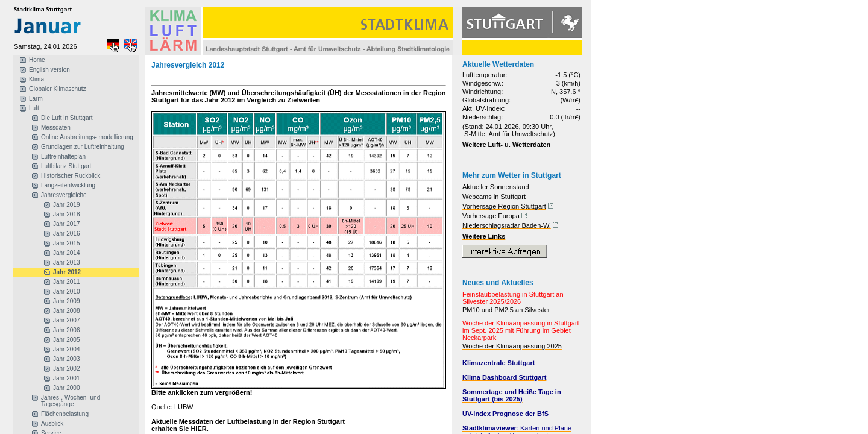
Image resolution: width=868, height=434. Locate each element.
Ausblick (52, 423)
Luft (34, 108)
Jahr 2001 (66, 378)
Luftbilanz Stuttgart (66, 166)
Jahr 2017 (66, 224)
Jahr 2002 (66, 369)
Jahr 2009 (66, 301)
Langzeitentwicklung (68, 185)
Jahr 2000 (66, 388)
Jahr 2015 (66, 243)
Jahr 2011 (66, 282)
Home (37, 60)
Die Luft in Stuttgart (67, 118)
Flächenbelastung (65, 414)
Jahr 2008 (66, 311)
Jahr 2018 (66, 214)
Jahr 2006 (66, 330)
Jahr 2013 (66, 263)
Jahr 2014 (66, 253)
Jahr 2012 (67, 272)
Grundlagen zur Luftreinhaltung (83, 147)
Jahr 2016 (66, 234)
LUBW (184, 407)
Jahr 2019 (66, 205)
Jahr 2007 (66, 320)
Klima (36, 79)
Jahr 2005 (66, 340)
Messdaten (56, 127)
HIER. (199, 429)
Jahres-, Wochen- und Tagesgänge (71, 401)
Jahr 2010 (66, 291)
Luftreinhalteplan (63, 156)
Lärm (36, 99)
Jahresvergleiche (64, 195)
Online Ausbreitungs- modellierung (87, 137)
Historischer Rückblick (71, 176)
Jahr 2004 (66, 349)
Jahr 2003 (66, 359)
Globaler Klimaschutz (57, 89)
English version (49, 70)
